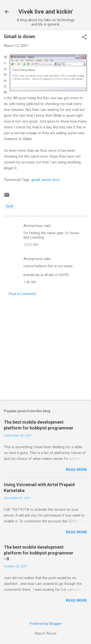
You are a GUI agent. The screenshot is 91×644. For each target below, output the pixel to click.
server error (51, 180)
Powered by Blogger (45, 624)
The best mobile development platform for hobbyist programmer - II (39, 553)
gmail (36, 180)
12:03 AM (31, 245)
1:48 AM (30, 282)
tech (10, 206)
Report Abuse (46, 633)
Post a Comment (22, 294)
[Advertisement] (45, 346)
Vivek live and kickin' (46, 12)
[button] (84, 37)
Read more (77, 470)
